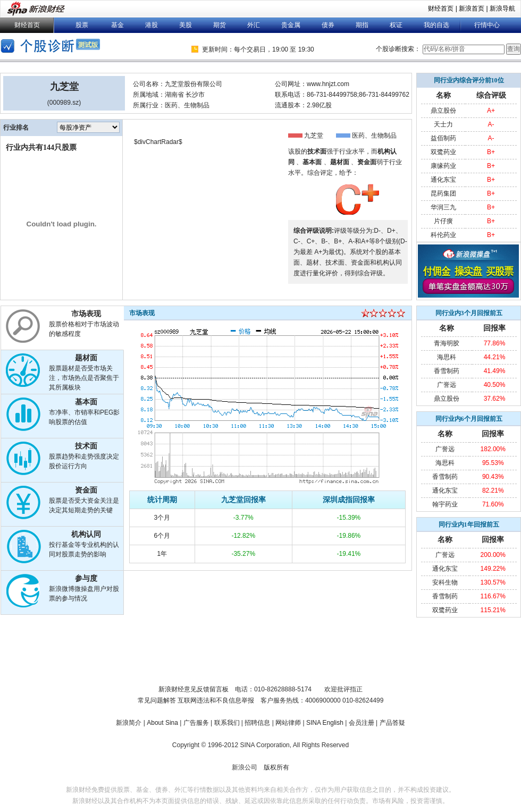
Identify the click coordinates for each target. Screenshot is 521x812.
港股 (152, 25)
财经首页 (441, 9)
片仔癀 (443, 221)
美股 (186, 25)
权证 (396, 25)
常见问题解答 (157, 700)
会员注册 (362, 723)
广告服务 (196, 723)
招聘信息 (257, 723)
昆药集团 (443, 193)
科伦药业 (443, 235)
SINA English (325, 723)
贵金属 (291, 25)
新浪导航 (502, 9)
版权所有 (276, 767)
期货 (220, 25)
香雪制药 (447, 371)
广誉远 (447, 385)
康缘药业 (443, 166)
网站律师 (288, 723)
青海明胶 (447, 343)
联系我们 (227, 723)
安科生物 (445, 582)
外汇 (254, 25)
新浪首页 (472, 9)
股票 (82, 25)
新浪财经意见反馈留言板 (194, 689)
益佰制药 (443, 138)
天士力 (443, 124)
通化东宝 (443, 180)
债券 (328, 25)
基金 (117, 25)
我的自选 (436, 25)
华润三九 (443, 207)
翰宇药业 (445, 504)
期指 (362, 25)
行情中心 (487, 25)
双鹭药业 (443, 152)
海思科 (447, 357)
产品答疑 (392, 723)
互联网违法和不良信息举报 (216, 700)
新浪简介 (129, 723)
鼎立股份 (443, 111)
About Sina (162, 723)
